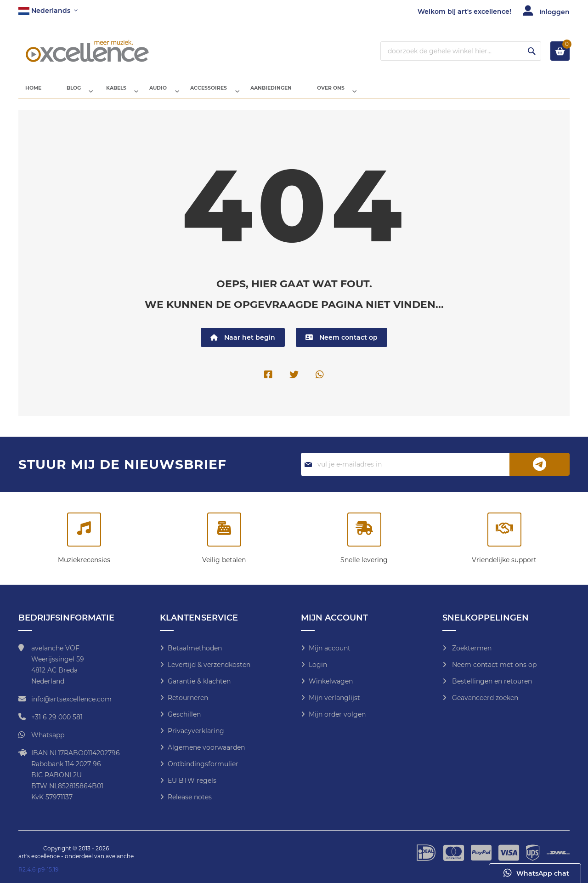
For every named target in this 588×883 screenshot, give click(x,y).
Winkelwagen (331, 681)
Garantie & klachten (199, 681)
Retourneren (188, 698)
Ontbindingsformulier (203, 764)
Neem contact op (342, 344)
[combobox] (461, 51)
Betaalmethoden (195, 648)
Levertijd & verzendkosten (209, 665)
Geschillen (184, 714)
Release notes (190, 797)
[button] (48, 11)
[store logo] (87, 51)
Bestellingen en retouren (491, 681)
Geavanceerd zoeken (484, 698)
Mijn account (330, 648)
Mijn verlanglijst (334, 698)
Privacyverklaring (196, 731)
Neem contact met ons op (493, 665)
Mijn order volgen (337, 714)
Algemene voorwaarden (206, 747)
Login (318, 665)
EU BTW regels (192, 780)
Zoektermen (471, 648)
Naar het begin (243, 344)
